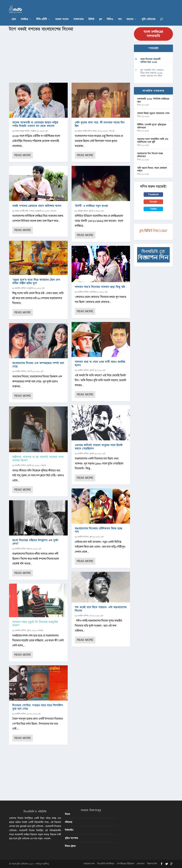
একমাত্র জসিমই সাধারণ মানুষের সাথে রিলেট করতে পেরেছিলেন (99, 447)
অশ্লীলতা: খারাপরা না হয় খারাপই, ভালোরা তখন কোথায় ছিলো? (38, 459)
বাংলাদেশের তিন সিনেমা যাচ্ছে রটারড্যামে (150, 155)
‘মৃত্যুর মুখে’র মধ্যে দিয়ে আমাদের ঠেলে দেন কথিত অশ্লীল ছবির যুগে (36, 281)
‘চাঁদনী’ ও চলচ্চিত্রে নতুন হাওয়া (91, 206)
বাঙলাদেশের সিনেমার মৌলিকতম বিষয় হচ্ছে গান (99, 530)
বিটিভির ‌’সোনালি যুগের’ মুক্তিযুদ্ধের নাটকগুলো (152, 126)
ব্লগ (101, 15)
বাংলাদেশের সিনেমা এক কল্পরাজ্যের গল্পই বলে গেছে (38, 365)
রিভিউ (91, 15)
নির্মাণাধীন (69, 830)
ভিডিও (110, 15)
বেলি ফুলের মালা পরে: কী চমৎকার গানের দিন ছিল (100, 124)
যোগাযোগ (141, 864)
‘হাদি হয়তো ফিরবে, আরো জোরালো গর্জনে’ (152, 169)
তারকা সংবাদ (62, 15)
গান (120, 15)
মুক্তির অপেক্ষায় (71, 838)
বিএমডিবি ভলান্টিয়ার (106, 864)
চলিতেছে (69, 822)
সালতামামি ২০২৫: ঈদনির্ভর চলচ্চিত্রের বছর (153, 100)
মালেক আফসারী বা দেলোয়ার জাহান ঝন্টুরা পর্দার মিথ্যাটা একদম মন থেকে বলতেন (35, 124)
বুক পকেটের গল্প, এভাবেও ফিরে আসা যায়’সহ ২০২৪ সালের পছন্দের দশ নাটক (152, 73)
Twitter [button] (153, 209)
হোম (14, 15)
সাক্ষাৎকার (79, 15)
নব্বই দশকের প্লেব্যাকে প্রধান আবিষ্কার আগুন (37, 206)
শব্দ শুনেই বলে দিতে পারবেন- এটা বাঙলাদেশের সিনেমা (101, 609)
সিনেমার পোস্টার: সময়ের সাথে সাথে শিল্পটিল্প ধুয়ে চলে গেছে (38, 707)
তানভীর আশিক (20, 288)
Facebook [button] (153, 194)
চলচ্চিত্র (24, 15)
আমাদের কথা (89, 864)
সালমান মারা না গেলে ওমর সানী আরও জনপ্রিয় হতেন (100, 363)
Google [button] (153, 202)
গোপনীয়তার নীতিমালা (125, 864)
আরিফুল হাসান (82, 211)
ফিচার (67, 814)
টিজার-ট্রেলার (70, 846)
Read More (23, 155)
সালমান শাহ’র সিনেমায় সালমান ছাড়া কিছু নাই (100, 287)
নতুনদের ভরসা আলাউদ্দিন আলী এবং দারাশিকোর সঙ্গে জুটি (153, 140)
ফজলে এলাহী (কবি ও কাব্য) (24, 211)
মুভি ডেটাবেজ (148, 15)
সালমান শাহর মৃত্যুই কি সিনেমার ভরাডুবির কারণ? (35, 624)
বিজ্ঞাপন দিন (152, 864)
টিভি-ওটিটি (42, 15)
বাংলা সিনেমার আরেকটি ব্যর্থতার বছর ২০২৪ (150, 61)
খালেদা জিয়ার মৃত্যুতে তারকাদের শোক (153, 113)
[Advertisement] (70, 57)
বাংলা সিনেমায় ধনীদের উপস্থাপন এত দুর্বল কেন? (35, 542)
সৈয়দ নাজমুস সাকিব (22, 131)
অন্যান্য (130, 15)
